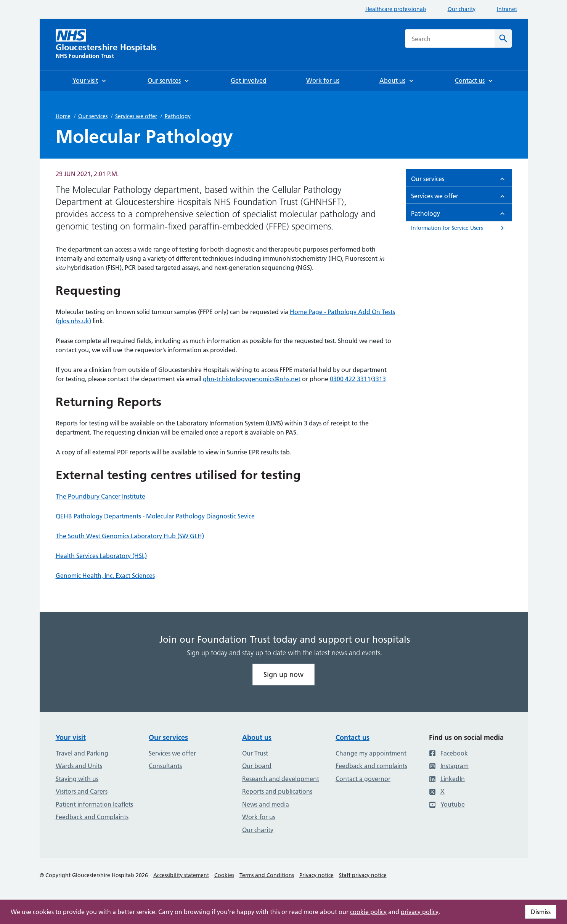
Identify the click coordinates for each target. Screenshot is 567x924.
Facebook (448, 753)
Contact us (353, 737)
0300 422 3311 (350, 379)
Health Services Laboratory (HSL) (101, 556)
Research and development (281, 779)
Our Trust (255, 753)
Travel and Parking (82, 753)
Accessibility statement (181, 875)
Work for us (259, 817)
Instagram (449, 766)
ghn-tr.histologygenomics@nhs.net (252, 379)
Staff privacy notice (363, 875)
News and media (266, 804)
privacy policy (420, 912)
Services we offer (136, 116)
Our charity (462, 9)
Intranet (507, 9)
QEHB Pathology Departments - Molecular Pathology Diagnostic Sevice (155, 516)
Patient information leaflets (94, 804)
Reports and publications (277, 791)
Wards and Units (79, 766)
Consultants (165, 766)
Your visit (71, 737)
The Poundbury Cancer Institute (100, 496)
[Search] (503, 38)
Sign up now (283, 675)
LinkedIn (447, 779)
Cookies (224, 875)
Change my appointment (371, 753)
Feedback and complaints (371, 766)
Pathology (178, 116)
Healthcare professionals (396, 9)
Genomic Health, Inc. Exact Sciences (105, 576)
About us (257, 737)
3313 (379, 379)
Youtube (447, 804)
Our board (257, 766)
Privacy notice (316, 875)
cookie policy (368, 912)
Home (63, 116)
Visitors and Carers (82, 791)
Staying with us (77, 779)
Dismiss (541, 912)
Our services (93, 116)
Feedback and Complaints (92, 817)
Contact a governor (363, 779)
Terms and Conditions (267, 875)
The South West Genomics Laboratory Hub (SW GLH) (130, 536)
